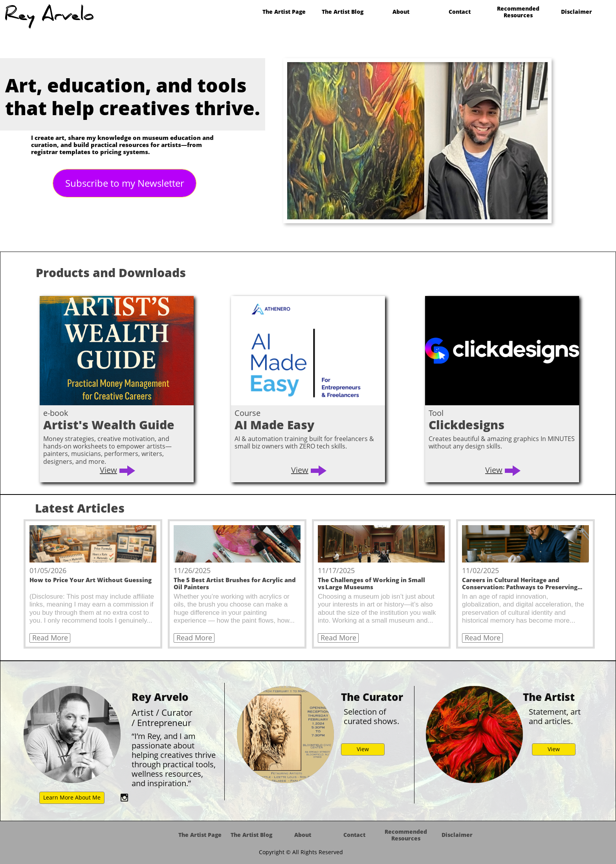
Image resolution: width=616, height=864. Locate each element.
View (108, 470)
